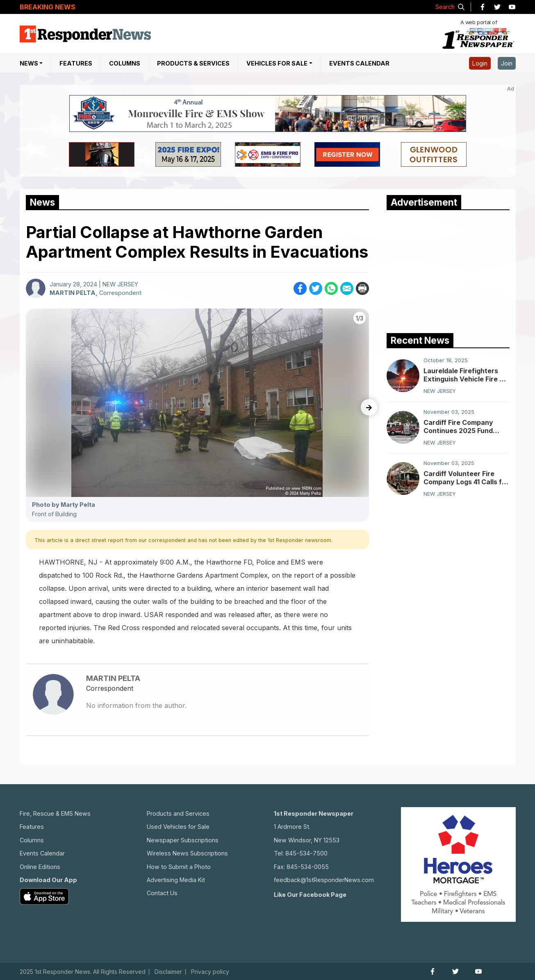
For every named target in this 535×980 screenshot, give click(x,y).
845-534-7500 (306, 853)
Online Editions (40, 867)
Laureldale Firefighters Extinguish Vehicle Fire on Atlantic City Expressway (466, 375)
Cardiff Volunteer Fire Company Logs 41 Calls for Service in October (466, 478)
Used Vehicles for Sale (178, 827)
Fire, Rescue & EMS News (55, 813)
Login (480, 63)
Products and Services (178, 813)
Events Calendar (359, 63)
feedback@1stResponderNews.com (324, 880)
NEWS (29, 63)
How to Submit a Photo (179, 867)
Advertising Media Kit (176, 880)
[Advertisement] (448, 270)
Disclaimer (168, 972)
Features (76, 63)
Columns (125, 63)
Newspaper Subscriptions (183, 840)
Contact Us (162, 893)
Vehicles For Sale (277, 63)
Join (507, 63)
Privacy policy (210, 972)
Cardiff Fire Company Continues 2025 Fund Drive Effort (458, 426)
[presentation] (369, 407)
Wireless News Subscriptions (187, 853)
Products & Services (193, 63)
